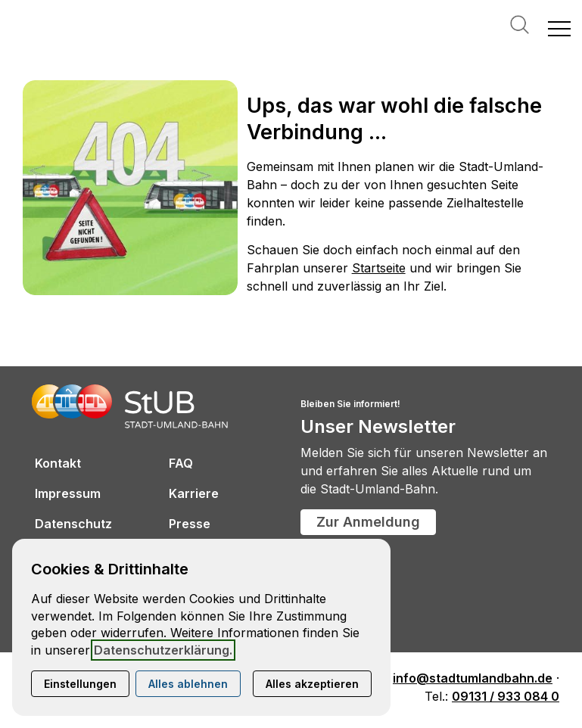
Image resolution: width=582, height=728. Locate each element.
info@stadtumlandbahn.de (473, 678)
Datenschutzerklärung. (163, 650)
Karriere (194, 493)
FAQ (181, 463)
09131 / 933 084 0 (506, 696)
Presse (190, 524)
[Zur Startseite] (83, 28)
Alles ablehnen (188, 684)
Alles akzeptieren (312, 684)
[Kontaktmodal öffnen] (12, 12)
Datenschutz (73, 524)
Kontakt (58, 463)
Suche (520, 25)
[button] (559, 28)
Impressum (68, 493)
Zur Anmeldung (368, 522)
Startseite (379, 268)
